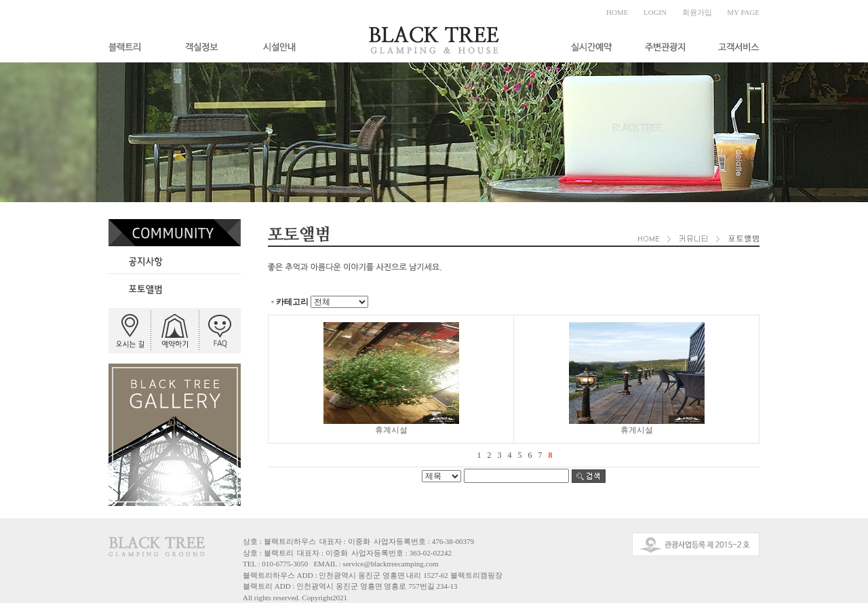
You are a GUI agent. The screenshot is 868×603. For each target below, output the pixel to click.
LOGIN (655, 12)
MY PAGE (743, 12)
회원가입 (697, 12)
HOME (617, 12)
